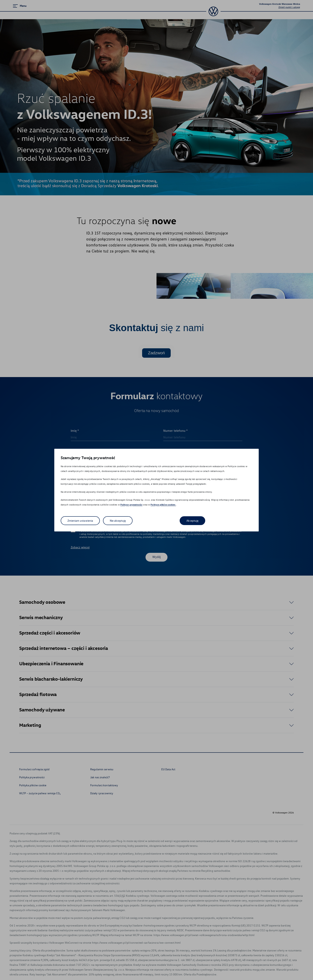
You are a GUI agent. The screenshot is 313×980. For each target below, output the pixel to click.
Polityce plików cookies (163, 505)
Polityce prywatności (131, 505)
